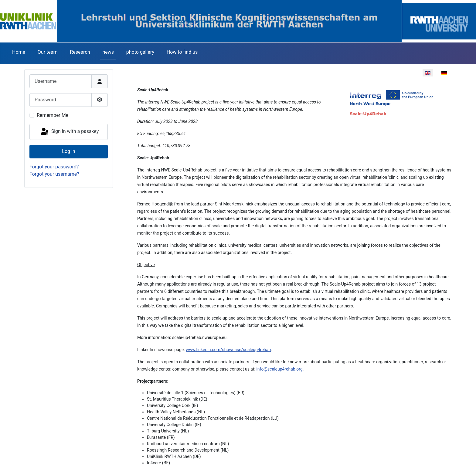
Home (19, 52)
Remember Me (53, 115)
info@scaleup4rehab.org (279, 369)
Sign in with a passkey (69, 132)
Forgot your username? (54, 174)
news (108, 52)
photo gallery (140, 52)
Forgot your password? (54, 167)
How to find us (182, 52)
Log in (68, 151)
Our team (48, 52)
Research (80, 52)
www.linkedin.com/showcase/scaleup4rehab (228, 350)
